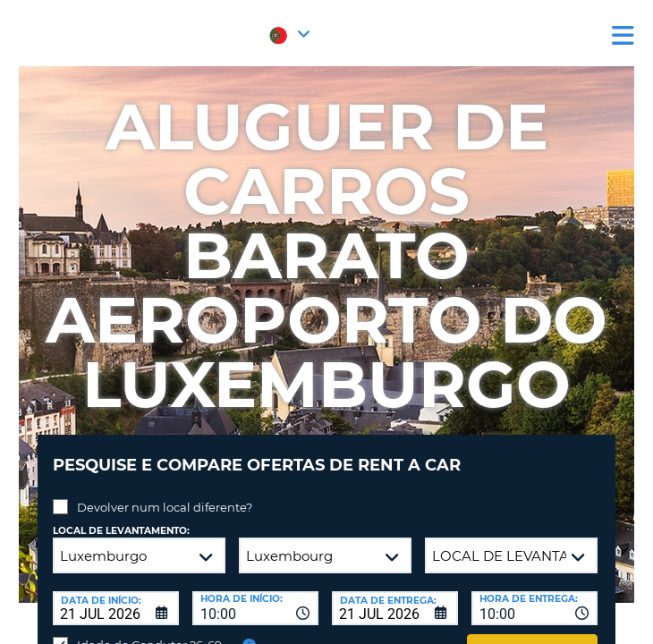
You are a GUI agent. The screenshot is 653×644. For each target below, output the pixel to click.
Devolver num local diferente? (165, 507)
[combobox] (255, 608)
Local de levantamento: (121, 531)
